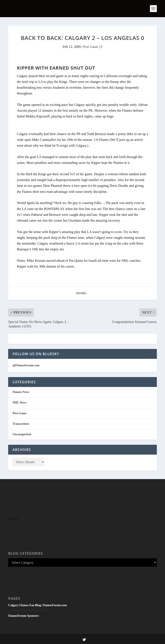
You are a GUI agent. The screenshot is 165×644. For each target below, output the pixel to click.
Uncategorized (22, 434)
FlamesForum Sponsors (23, 616)
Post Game (91, 47)
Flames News (21, 392)
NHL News (19, 403)
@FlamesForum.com (26, 365)
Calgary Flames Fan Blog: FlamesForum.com (37, 605)
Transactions (21, 424)
